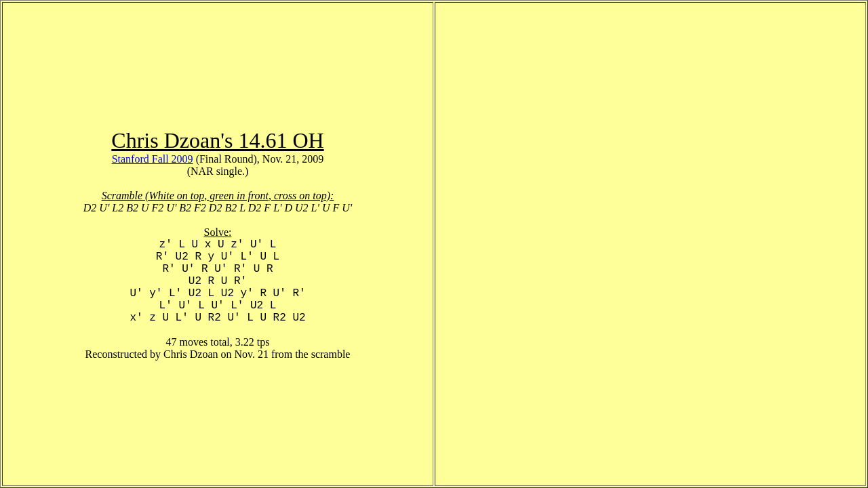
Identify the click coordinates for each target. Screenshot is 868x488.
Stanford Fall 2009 (153, 159)
